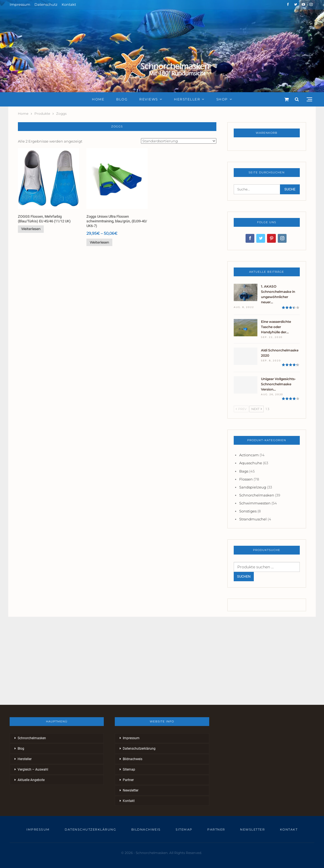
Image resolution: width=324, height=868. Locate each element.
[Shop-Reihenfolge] (179, 141)
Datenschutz (46, 4)
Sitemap (129, 769)
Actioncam (249, 455)
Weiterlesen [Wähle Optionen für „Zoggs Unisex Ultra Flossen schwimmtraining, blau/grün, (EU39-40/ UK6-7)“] (99, 242)
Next (257, 409)
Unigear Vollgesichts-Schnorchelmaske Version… (278, 384)
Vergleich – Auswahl (33, 769)
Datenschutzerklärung (139, 749)
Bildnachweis (133, 759)
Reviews (149, 99)
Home (98, 99)
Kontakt (69, 4)
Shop (222, 99)
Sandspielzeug (253, 487)
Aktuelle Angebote (31, 780)
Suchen (244, 576)
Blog (122, 99)
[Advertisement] (162, 661)
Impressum (20, 4)
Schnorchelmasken (257, 495)
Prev (241, 409)
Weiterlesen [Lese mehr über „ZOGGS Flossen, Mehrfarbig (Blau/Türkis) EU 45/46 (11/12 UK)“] (31, 229)
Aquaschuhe (251, 463)
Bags (244, 471)
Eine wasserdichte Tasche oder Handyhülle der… (276, 327)
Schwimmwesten (255, 503)
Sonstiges (248, 511)
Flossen (246, 479)
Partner (128, 780)
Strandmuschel (253, 519)
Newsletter (131, 790)
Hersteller (187, 99)
